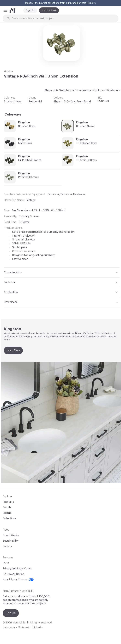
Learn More (13, 350)
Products (8, 502)
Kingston (8, 71)
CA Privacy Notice (13, 574)
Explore (92, 3)
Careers (7, 546)
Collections (9, 518)
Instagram (9, 627)
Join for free (49, 10)
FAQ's (6, 563)
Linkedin (38, 627)
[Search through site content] (62, 19)
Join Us (11, 613)
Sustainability (11, 541)
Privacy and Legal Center (18, 569)
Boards (7, 513)
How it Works (11, 535)
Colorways (13, 115)
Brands (7, 507)
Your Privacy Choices (18, 580)
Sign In (30, 10)
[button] (5, 10)
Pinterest (24, 627)
